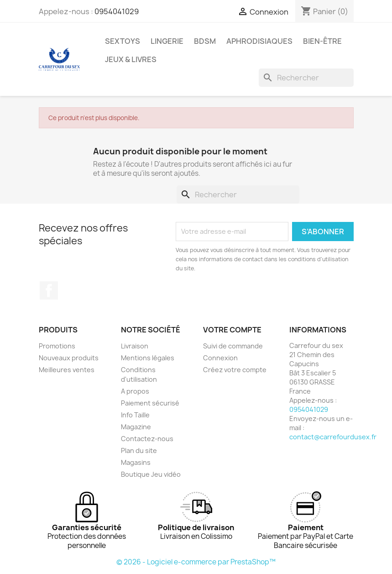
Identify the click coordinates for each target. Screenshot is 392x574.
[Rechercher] (306, 78)
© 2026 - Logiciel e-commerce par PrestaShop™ (196, 562)
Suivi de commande (233, 346)
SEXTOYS (123, 41)
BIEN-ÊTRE (322, 41)
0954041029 (117, 11)
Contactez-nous (147, 439)
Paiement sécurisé (150, 403)
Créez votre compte (235, 370)
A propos (135, 391)
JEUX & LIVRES (131, 59)
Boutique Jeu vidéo (151, 474)
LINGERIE (167, 41)
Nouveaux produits (69, 358)
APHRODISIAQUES (259, 41)
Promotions (57, 346)
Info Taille (135, 415)
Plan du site (139, 450)
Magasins (136, 462)
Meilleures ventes (67, 370)
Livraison (135, 346)
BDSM (205, 41)
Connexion (220, 358)
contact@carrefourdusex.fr (333, 437)
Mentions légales (148, 358)
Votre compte (232, 330)
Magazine (136, 427)
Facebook (49, 290)
